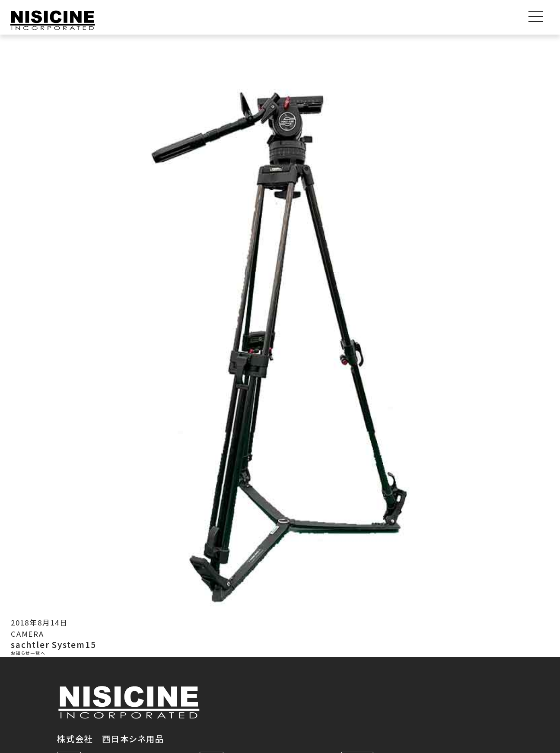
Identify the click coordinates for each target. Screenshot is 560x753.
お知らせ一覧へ (28, 654)
